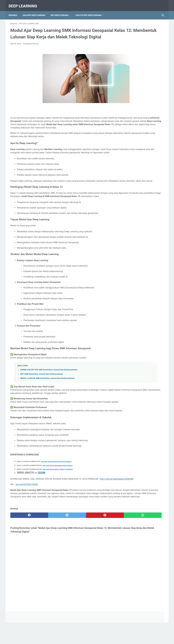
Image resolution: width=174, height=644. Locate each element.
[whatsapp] (100, 552)
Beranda (15, 11)
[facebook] (23, 552)
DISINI (42, 500)
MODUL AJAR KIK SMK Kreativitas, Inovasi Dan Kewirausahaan (47, 395)
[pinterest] (75, 552)
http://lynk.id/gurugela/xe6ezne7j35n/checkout (58, 492)
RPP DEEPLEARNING (61, 11)
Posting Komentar (31, 48)
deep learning (25, 3)
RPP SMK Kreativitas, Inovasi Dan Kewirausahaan (42, 391)
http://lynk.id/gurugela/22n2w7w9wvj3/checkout (56, 488)
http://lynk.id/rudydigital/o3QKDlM (28, 509)
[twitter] (49, 552)
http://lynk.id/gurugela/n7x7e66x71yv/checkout (58, 496)
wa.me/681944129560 (27, 514)
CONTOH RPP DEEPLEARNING (90, 11)
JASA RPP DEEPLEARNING (36, 11)
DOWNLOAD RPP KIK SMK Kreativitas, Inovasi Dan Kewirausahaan (49, 387)
